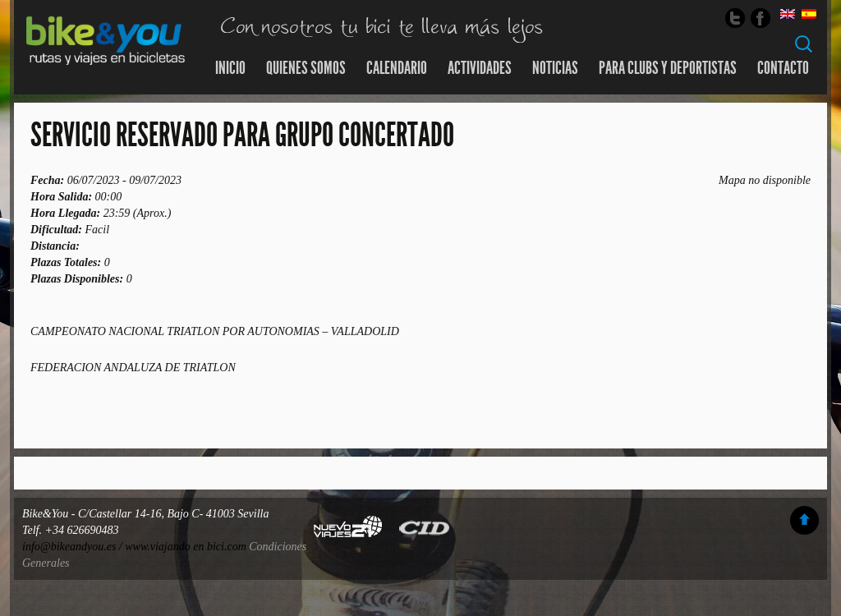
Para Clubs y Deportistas (668, 68)
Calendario (397, 68)
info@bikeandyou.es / (74, 547)
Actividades (480, 68)
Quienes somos (306, 68)
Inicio (230, 68)
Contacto (783, 68)
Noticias (555, 68)
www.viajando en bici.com (186, 547)
